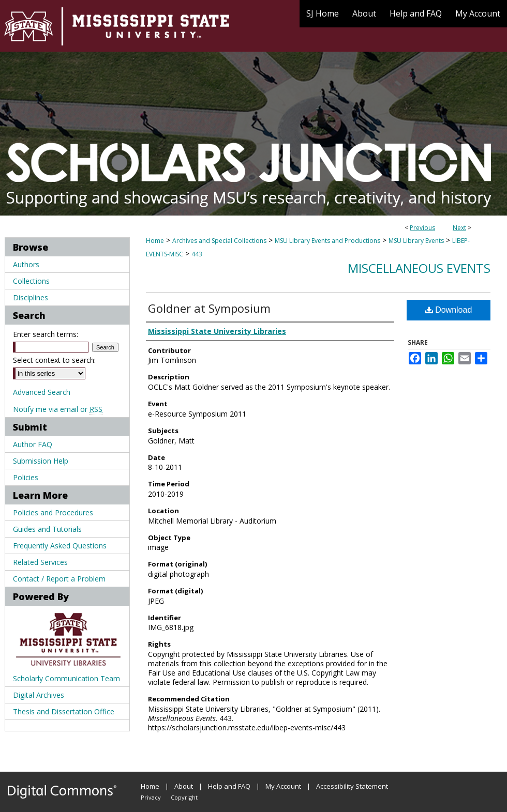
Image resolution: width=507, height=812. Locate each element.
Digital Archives (39, 695)
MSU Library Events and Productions (327, 241)
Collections (31, 281)
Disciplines (31, 297)
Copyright (184, 797)
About (184, 786)
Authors (26, 264)
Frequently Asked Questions (60, 546)
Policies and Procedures (53, 512)
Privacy (151, 797)
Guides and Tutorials (47, 529)
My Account (283, 786)
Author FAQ (33, 444)
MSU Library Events (416, 241)
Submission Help (41, 461)
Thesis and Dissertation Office (64, 711)
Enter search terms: (46, 334)
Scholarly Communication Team (66, 678)
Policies (26, 477)
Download (449, 310)
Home (155, 241)
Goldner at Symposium (209, 308)
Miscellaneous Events (419, 268)
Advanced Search (42, 392)
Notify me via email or (58, 409)
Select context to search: (54, 360)
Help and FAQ (229, 786)
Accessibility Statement (352, 786)
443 (197, 254)
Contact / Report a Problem (59, 579)
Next (459, 228)
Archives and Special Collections (219, 241)
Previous (422, 228)
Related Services (40, 562)
